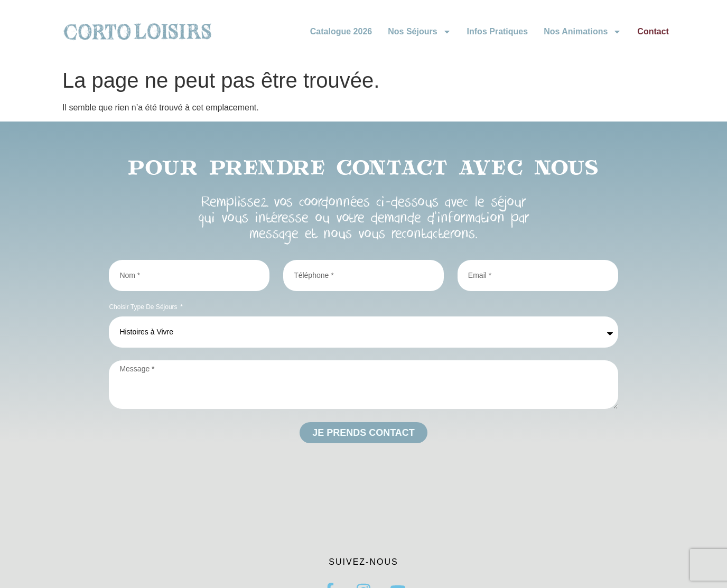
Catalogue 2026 (341, 31)
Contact (653, 31)
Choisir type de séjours (144, 307)
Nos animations (582, 32)
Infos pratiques (498, 31)
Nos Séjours (419, 32)
